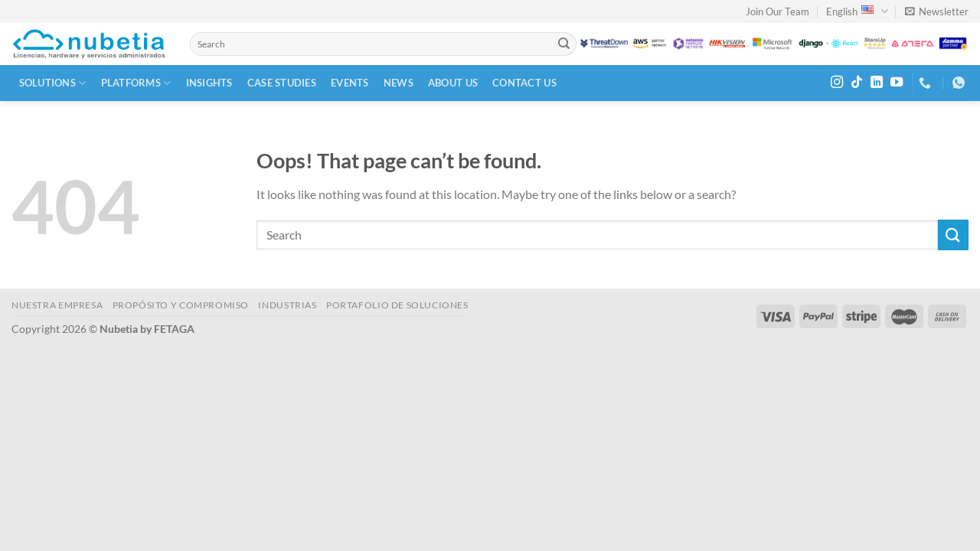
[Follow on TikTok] (857, 83)
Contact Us (524, 83)
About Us (453, 83)
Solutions (53, 83)
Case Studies (282, 83)
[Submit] (563, 44)
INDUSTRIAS (287, 305)
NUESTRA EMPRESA (57, 305)
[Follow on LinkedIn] (877, 83)
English (857, 11)
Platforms (136, 83)
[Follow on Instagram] (837, 83)
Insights (209, 83)
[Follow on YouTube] (897, 83)
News (399, 83)
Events (350, 83)
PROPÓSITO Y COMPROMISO (181, 305)
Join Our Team (777, 11)
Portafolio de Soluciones (397, 305)
